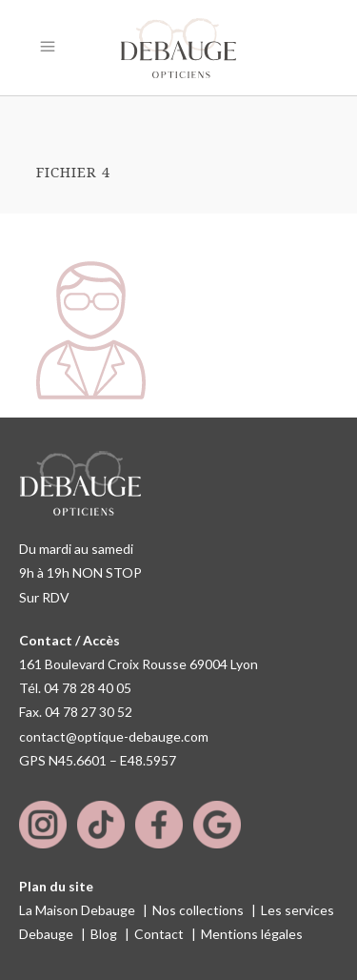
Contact (159, 934)
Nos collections (198, 910)
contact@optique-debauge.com (114, 736)
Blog (104, 934)
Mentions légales (252, 934)
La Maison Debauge (77, 910)
